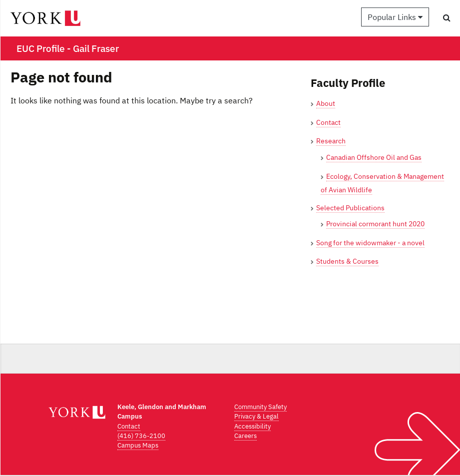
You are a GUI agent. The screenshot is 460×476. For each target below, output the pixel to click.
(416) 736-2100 (141, 436)
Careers (245, 436)
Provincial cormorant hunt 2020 (375, 224)
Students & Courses (347, 261)
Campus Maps (138, 445)
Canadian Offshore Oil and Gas (374, 157)
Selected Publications (350, 208)
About (326, 103)
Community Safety (260, 407)
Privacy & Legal (256, 416)
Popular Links (395, 17)
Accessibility (252, 426)
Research (331, 141)
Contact (328, 122)
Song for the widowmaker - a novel (370, 243)
